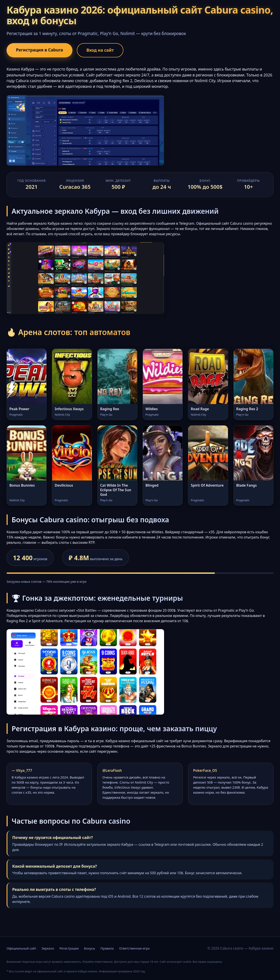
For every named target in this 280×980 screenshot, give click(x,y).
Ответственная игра (134, 948)
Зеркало (48, 948)
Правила (107, 948)
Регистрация (69, 948)
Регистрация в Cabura (39, 50)
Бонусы (90, 948)
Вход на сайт (100, 50)
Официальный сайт (21, 948)
